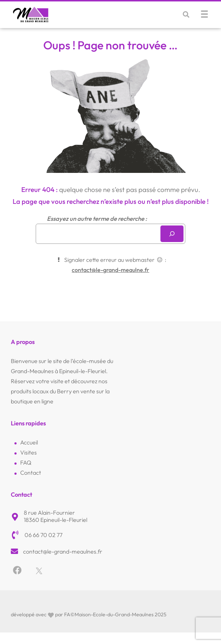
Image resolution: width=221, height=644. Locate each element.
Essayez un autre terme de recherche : (97, 218)
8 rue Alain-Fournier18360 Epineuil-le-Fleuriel (56, 516)
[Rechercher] (172, 234)
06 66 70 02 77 (43, 535)
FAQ (26, 462)
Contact (31, 473)
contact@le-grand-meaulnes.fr (63, 551)
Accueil (29, 442)
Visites (28, 452)
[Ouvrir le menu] (204, 14)
